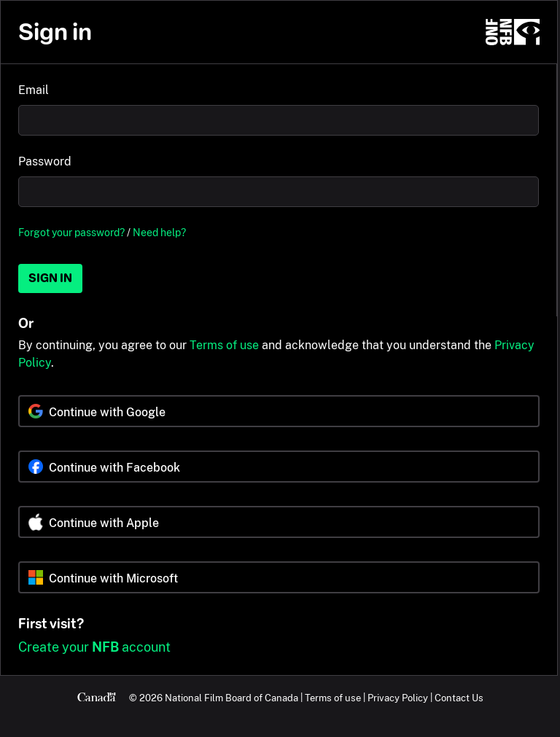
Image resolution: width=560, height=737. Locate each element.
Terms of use (224, 345)
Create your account (94, 647)
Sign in (50, 278)
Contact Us (459, 698)
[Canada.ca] (97, 698)
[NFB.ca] (513, 32)
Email (34, 90)
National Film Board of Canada (232, 698)
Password (45, 161)
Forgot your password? (71, 232)
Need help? (159, 232)
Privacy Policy (398, 698)
